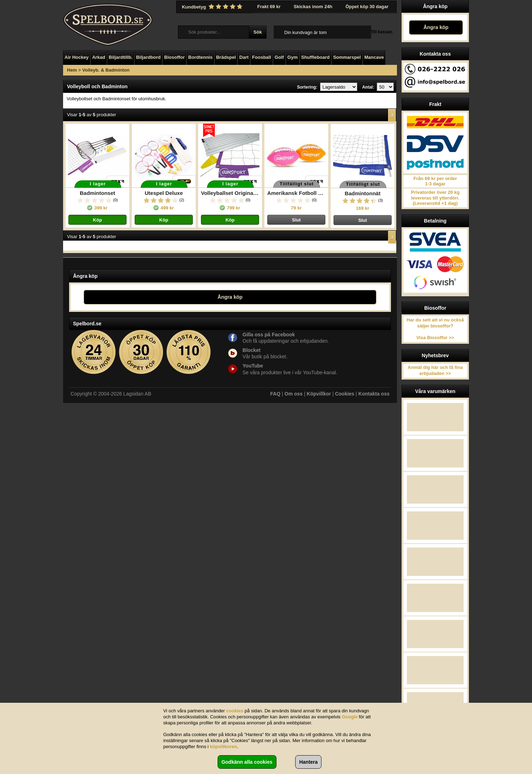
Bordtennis (200, 57)
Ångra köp (436, 27)
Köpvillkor (319, 394)
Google (350, 717)
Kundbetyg (213, 7)
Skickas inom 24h (313, 7)
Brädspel (226, 57)
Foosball (261, 57)
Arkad (99, 57)
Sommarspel (347, 57)
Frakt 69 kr (269, 7)
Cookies (345, 394)
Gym (293, 57)
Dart (244, 57)
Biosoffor (174, 57)
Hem (72, 70)
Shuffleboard (315, 57)
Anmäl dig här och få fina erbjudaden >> (435, 370)
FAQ (275, 394)
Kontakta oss (374, 394)
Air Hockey (77, 57)
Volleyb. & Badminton (106, 70)
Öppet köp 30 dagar (367, 7)
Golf (279, 57)
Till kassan (382, 32)
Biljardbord (148, 57)
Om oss (294, 394)
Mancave (374, 57)
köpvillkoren (223, 747)
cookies (235, 711)
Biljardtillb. (121, 57)
